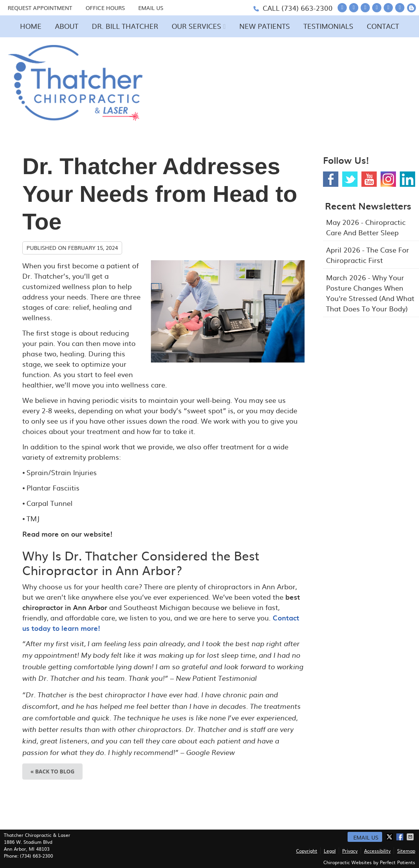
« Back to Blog (52, 771)
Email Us (151, 8)
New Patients (265, 26)
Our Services (196, 26)
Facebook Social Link (331, 179)
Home (31, 26)
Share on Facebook (401, 837)
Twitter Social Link (350, 179)
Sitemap (406, 851)
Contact (383, 26)
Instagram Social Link (388, 179)
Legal (330, 851)
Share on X (390, 837)
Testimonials (328, 26)
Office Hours (105, 8)
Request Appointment (40, 8)
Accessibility (377, 851)
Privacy (350, 851)
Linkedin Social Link (407, 179)
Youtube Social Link (369, 179)
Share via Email (411, 837)
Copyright (307, 851)
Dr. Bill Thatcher (125, 26)
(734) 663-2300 (307, 8)
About (67, 26)
